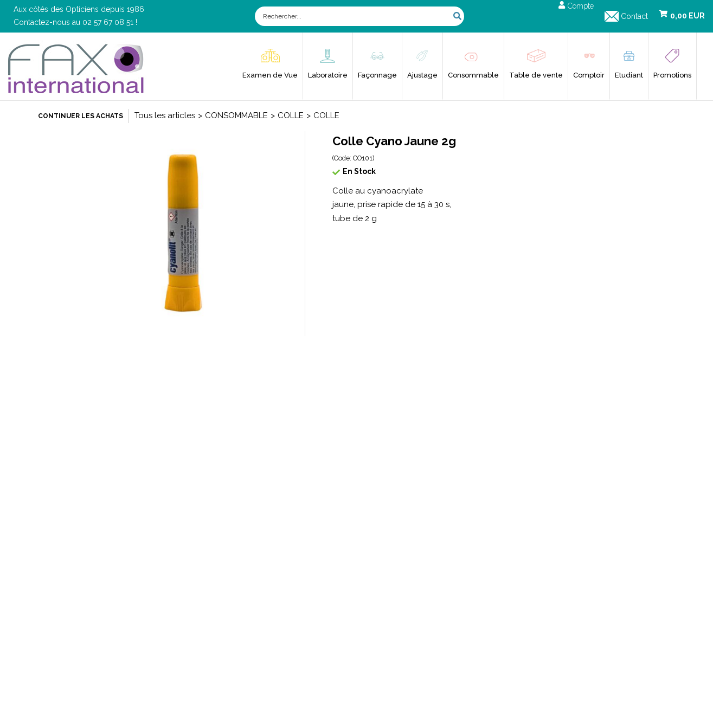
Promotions (672, 75)
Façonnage (377, 75)
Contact (634, 16)
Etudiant (629, 75)
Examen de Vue (270, 75)
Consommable (473, 75)
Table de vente (536, 75)
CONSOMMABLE (236, 115)
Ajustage (422, 75)
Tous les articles (165, 115)
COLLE (291, 115)
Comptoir (589, 75)
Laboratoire (328, 75)
